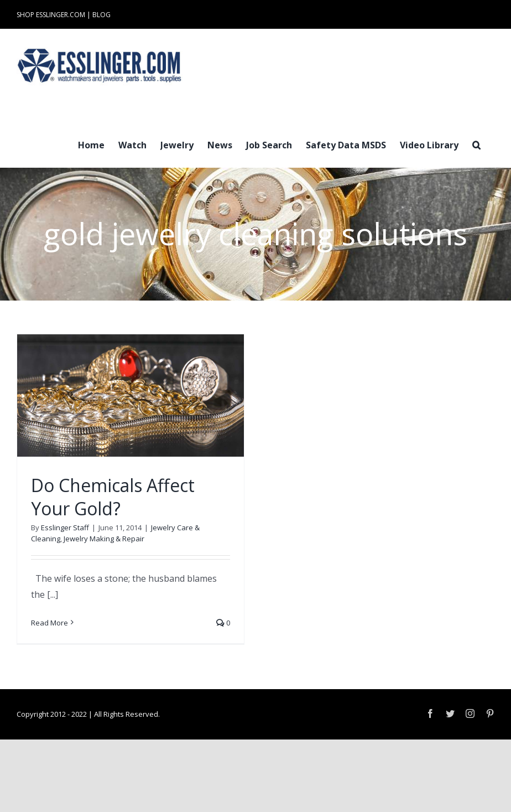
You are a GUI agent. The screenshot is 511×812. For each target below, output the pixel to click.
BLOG (101, 15)
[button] (476, 144)
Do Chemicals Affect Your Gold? (113, 497)
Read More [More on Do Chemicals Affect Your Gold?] (49, 623)
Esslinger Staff (65, 527)
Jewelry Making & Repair (104, 539)
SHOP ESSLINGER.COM (51, 15)
